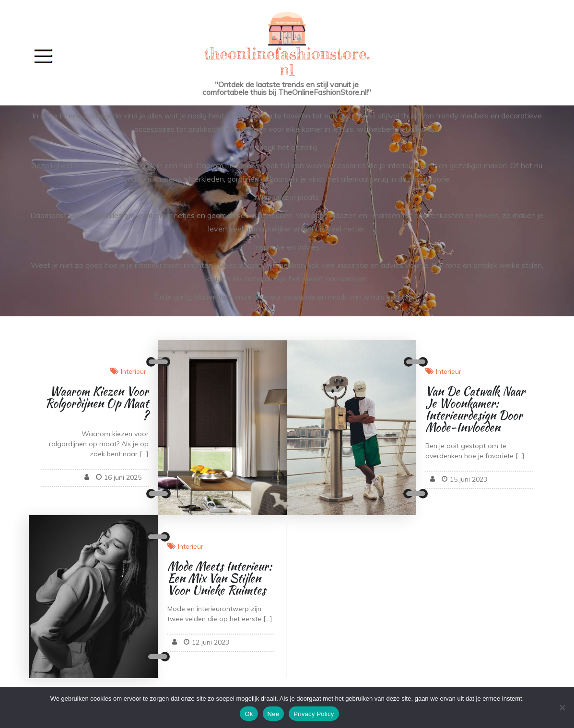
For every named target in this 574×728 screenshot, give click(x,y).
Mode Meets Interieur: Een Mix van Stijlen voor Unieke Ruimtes (220, 578)
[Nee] (562, 707)
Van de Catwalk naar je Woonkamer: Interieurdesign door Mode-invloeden (475, 409)
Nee (274, 714)
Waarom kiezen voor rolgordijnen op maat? (97, 403)
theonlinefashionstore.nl (287, 62)
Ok (249, 714)
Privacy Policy (314, 714)
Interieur (134, 371)
